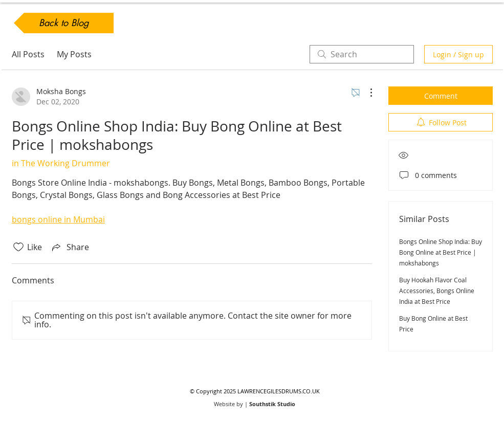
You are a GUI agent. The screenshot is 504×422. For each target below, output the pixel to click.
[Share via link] (70, 247)
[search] (362, 54)
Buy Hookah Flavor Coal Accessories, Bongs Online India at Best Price (437, 291)
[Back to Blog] (64, 23)
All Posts (28, 54)
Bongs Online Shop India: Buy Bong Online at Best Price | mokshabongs (441, 252)
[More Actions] (366, 93)
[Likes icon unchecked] (18, 247)
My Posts (74, 54)
